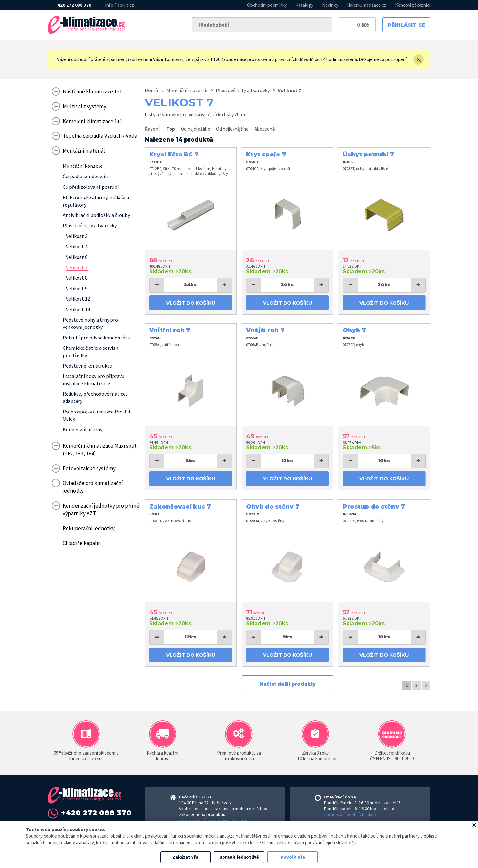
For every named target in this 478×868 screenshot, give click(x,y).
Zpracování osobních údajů (350, 814)
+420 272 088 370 (73, 5)
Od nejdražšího (196, 129)
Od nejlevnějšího (232, 129)
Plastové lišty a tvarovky (243, 90)
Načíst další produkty (288, 684)
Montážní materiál (187, 90)
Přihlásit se (406, 25)
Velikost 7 (289, 90)
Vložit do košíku (191, 303)
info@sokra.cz (120, 5)
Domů (151, 90)
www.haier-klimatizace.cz (229, 820)
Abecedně (265, 129)
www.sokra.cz (191, 820)
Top (171, 129)
